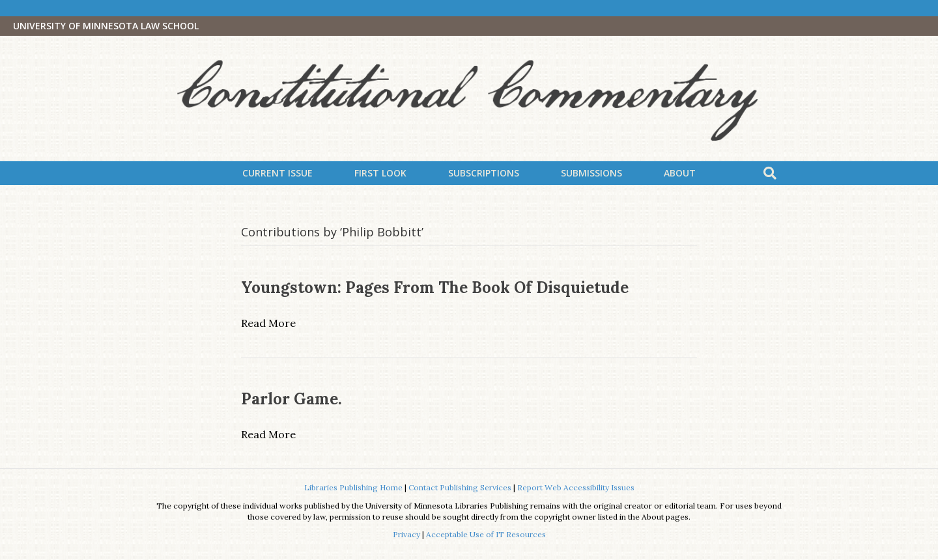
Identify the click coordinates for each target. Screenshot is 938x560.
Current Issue (277, 173)
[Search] (770, 173)
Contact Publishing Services (460, 487)
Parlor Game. (291, 399)
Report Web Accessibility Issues (576, 487)
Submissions (591, 173)
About (680, 173)
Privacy (406, 534)
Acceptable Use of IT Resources (486, 534)
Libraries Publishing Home (353, 487)
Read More (268, 323)
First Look (380, 173)
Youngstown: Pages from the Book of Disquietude (435, 287)
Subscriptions (484, 173)
